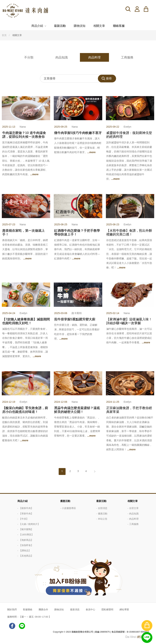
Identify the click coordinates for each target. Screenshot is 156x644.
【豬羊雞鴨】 (26, 529)
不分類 (29, 57)
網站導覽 (124, 610)
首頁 (4, 35)
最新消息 (75, 610)
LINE (22, 626)
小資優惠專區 (69, 508)
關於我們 (12, 610)
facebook (12, 626)
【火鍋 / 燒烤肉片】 (30, 524)
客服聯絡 (28, 610)
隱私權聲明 (107, 610)
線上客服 (147, 637)
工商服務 (127, 57)
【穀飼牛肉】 (26, 508)
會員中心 (90, 610)
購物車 (148, 9)
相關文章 (99, 26)
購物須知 (80, 26)
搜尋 (128, 9)
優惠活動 (65, 501)
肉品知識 (62, 57)
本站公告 (103, 519)
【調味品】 (25, 551)
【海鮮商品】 (26, 540)
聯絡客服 (119, 26)
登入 (137, 9)
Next (94, 472)
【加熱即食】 (26, 545)
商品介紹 (37, 26)
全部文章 (134, 508)
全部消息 (103, 508)
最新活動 (60, 26)
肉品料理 (94, 57)
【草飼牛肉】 (26, 514)
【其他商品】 (26, 556)
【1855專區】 (26, 535)
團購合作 (43, 610)
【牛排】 (24, 519)
